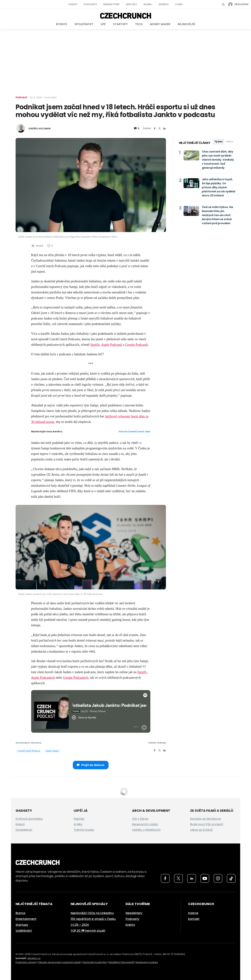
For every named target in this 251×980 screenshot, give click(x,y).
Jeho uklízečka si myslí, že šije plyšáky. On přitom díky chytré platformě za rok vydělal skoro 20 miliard (219, 187)
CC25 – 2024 (80, 925)
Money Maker (160, 24)
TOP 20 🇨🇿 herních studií (88, 931)
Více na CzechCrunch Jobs (134, 431)
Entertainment (26, 919)
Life (103, 24)
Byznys (62, 24)
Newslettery (111, 4)
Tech (139, 24)
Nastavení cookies (147, 962)
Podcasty (90, 4)
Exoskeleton (24, 830)
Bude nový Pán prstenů (207, 824)
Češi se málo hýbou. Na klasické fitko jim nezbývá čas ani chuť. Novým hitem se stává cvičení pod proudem (217, 215)
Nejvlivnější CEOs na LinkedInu (92, 913)
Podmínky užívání (26, 962)
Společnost (84, 24)
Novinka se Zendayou (206, 819)
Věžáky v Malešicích (146, 830)
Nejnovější (186, 24)
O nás (179, 4)
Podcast (22, 97)
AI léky (78, 824)
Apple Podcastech (43, 678)
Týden (218, 142)
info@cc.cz (34, 958)
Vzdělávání (24, 931)
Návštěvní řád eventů (121, 962)
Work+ (148, 4)
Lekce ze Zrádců (201, 830)
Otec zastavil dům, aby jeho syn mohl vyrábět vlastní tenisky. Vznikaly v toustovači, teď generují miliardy (218, 160)
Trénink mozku (84, 830)
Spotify (95, 345)
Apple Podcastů (112, 345)
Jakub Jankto (52, 751)
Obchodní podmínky (95, 962)
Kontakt (194, 919)
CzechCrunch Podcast (29, 751)
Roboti (20, 824)
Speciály (132, 4)
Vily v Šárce (140, 819)
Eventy (73, 4)
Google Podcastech (76, 678)
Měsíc (230, 142)
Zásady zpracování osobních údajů (59, 962)
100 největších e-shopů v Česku (93, 919)
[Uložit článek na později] (37, 246)
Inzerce (164, 4)
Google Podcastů (136, 345)
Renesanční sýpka (145, 824)
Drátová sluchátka (29, 819)
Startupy (120, 24)
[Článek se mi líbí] (50, 246)
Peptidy (79, 819)
